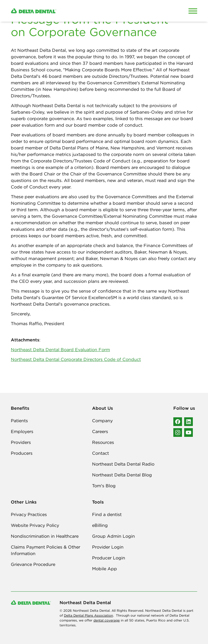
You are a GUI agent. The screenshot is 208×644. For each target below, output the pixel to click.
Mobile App (105, 569)
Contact (100, 453)
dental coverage (107, 620)
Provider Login (108, 547)
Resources (103, 442)
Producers (22, 453)
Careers (100, 431)
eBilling (100, 525)
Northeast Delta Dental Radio (123, 464)
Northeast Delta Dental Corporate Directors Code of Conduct (76, 359)
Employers (22, 431)
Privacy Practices (29, 514)
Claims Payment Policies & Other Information (45, 550)
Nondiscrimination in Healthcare (45, 536)
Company (102, 421)
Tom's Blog (104, 486)
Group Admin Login (113, 536)
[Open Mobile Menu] (193, 11)
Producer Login (109, 558)
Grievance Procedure (33, 564)
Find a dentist (107, 514)
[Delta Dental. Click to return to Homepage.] (80, 11)
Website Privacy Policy (35, 525)
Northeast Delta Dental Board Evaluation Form (60, 350)
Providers (21, 442)
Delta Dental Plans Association (88, 615)
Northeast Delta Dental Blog (122, 475)
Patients (19, 421)
